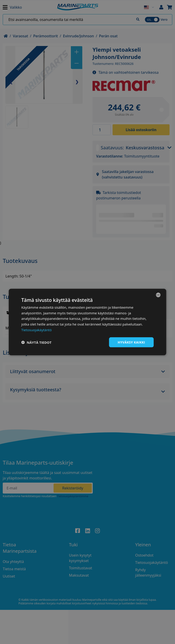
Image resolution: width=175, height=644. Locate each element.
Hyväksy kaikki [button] (131, 342)
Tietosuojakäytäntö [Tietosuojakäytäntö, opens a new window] (36, 330)
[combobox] (158, 295)
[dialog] (87, 322)
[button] (36, 342)
